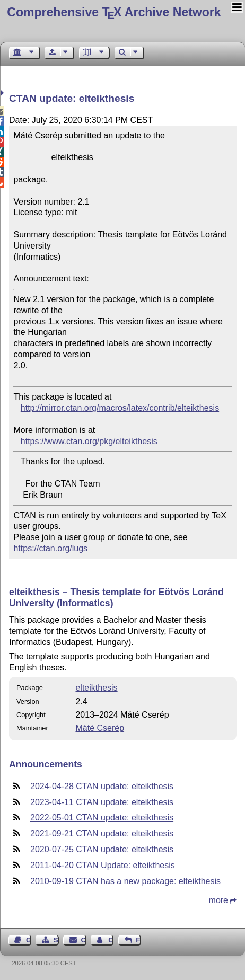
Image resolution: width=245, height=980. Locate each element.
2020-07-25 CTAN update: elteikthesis (102, 849)
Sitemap (56, 940)
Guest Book (29, 940)
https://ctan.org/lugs (50, 548)
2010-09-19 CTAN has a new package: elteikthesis (125, 881)
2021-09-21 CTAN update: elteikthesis (102, 833)
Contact (84, 940)
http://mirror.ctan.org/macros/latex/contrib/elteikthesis (120, 408)
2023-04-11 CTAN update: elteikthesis (102, 802)
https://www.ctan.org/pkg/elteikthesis (89, 441)
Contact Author (111, 940)
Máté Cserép (100, 728)
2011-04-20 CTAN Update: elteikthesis (103, 865)
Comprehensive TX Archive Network (114, 12)
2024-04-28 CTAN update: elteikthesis (102, 786)
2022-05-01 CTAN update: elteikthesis (102, 818)
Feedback (138, 940)
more (218, 900)
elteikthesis (96, 688)
